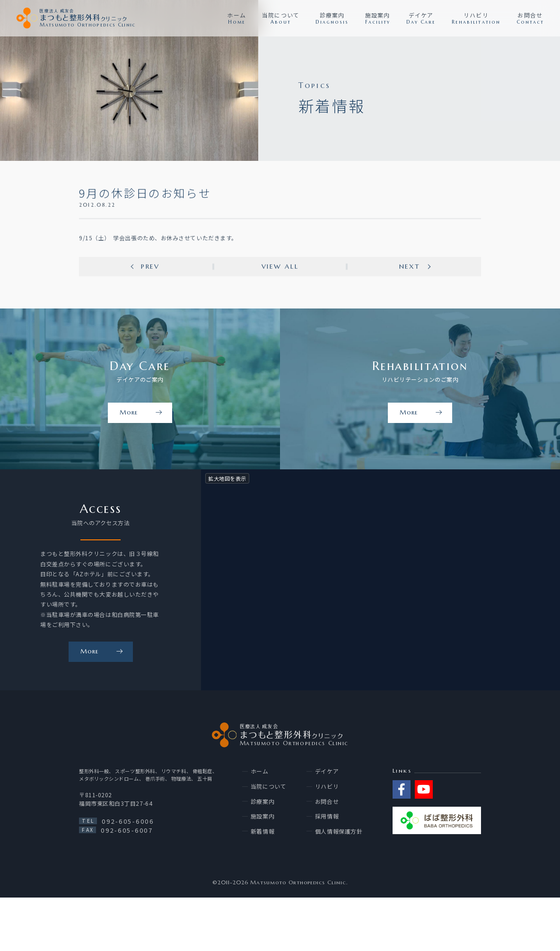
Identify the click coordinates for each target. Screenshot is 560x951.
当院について (268, 786)
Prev (150, 267)
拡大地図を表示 (227, 478)
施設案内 (262, 816)
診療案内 (262, 801)
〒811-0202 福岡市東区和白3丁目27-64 (116, 799)
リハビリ (327, 786)
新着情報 (262, 831)
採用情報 (327, 816)
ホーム (260, 771)
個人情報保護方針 (339, 831)
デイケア (327, 771)
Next (410, 267)
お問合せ (327, 801)
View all (280, 267)
